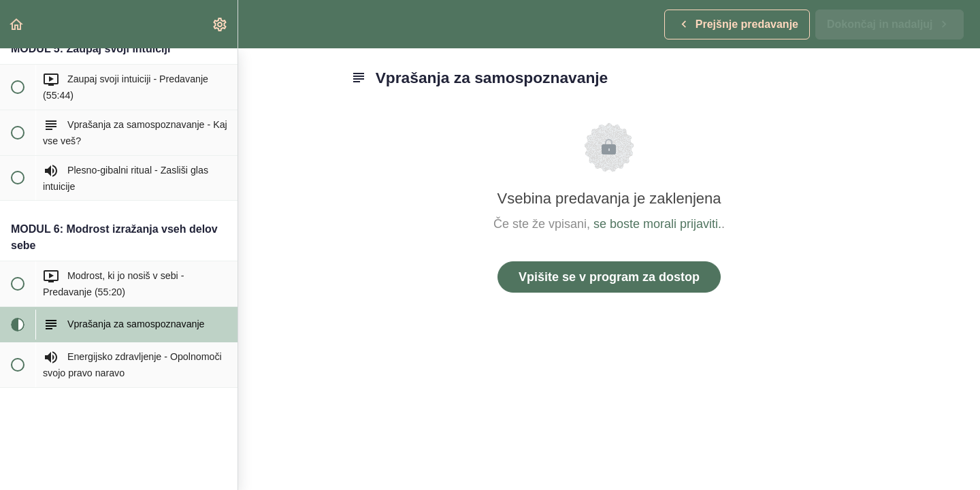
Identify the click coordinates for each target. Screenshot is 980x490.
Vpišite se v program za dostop (609, 277)
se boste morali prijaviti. (657, 224)
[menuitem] (220, 24)
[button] (17, 24)
